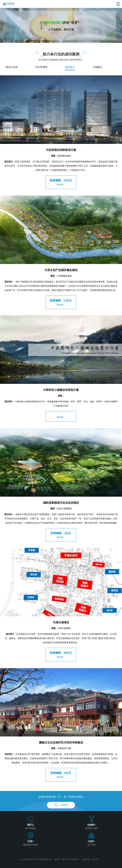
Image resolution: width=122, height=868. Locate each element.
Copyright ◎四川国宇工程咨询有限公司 (36, 859)
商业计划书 (12, 67)
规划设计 (70, 67)
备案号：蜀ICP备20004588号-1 (67, 859)
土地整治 (97, 67)
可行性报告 (41, 67)
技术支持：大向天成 (90, 859)
